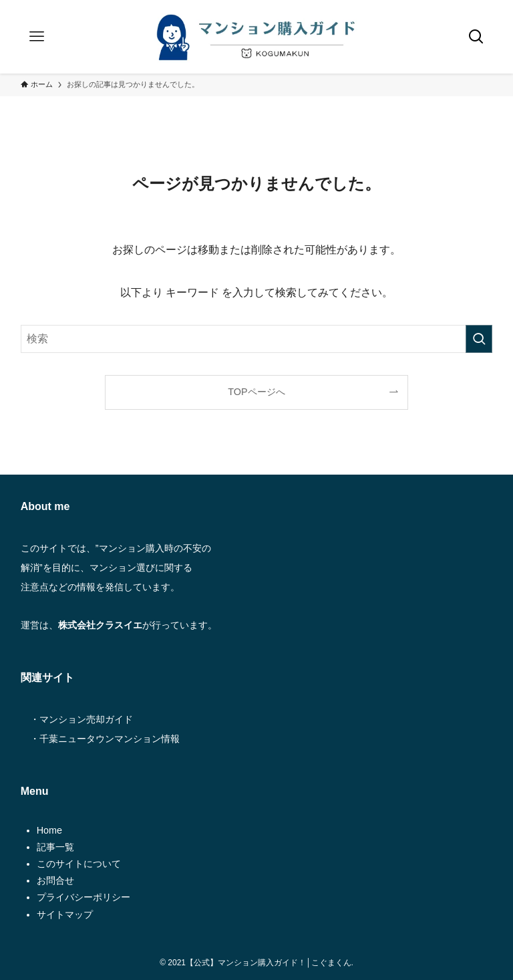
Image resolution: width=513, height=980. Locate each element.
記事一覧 (55, 847)
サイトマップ (65, 914)
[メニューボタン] (37, 37)
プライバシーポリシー (83, 897)
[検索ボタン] (476, 37)
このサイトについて (79, 864)
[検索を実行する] (479, 339)
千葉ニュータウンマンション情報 (110, 739)
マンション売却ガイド (86, 719)
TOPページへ (256, 392)
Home (49, 830)
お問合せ (55, 880)
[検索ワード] (257, 339)
